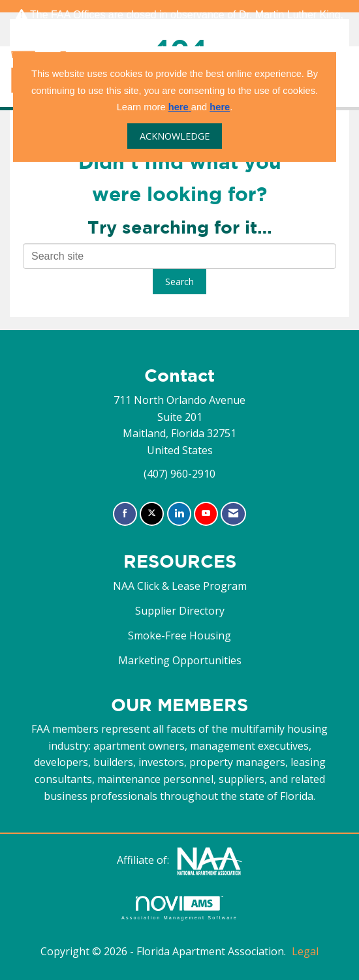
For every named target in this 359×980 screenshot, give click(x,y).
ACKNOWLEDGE (175, 136)
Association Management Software (179, 908)
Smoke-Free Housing (179, 635)
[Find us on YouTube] (206, 514)
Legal (305, 951)
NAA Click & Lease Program (180, 586)
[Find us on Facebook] (125, 514)
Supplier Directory (180, 611)
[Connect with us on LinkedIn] (179, 514)
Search (179, 282)
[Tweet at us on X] (152, 514)
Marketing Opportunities (180, 660)
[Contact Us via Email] (233, 514)
